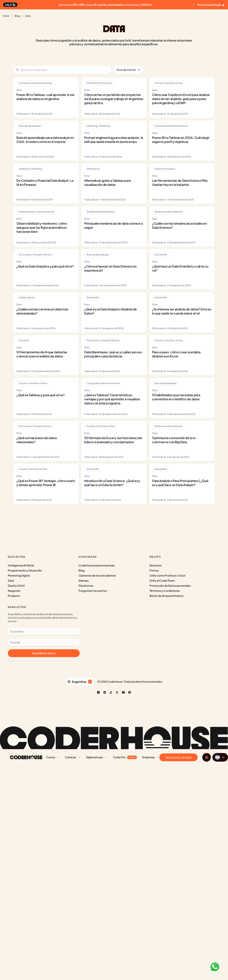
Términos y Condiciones (165, 591)
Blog (17, 16)
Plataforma (86, 586)
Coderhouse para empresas (97, 565)
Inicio (6, 16)
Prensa (154, 570)
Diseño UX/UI (16, 586)
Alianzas (84, 580)
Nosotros (156, 565)
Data (11, 580)
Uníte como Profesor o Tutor (167, 575)
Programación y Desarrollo (25, 570)
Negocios (14, 591)
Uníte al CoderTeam (162, 580)
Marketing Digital (19, 575)
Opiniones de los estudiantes (97, 575)
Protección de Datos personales (170, 586)
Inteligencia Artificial (21, 565)
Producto (14, 596)
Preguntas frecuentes (93, 591)
